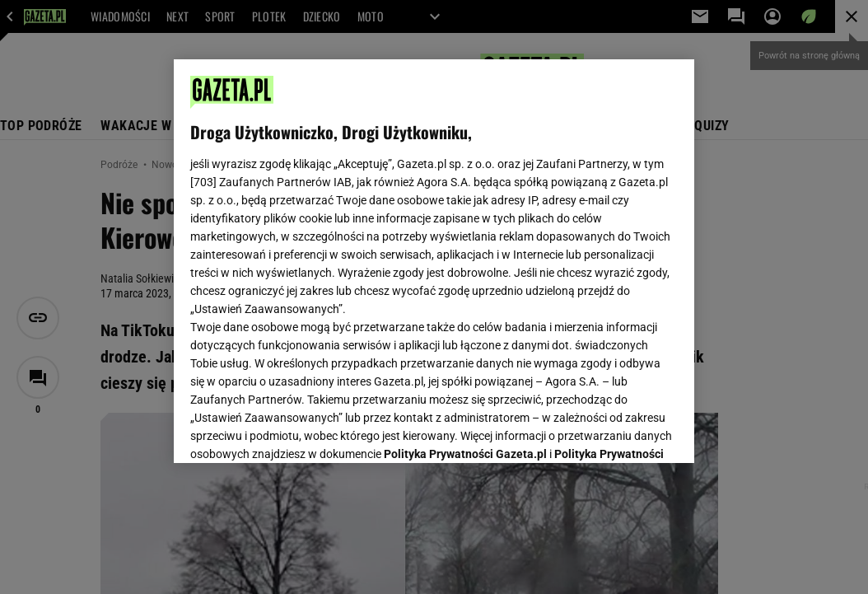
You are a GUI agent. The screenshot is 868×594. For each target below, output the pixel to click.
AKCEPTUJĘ (622, 431)
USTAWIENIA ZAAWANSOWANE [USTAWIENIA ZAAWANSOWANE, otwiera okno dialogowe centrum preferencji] (298, 430)
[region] (434, 261)
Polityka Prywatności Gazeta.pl (465, 254)
